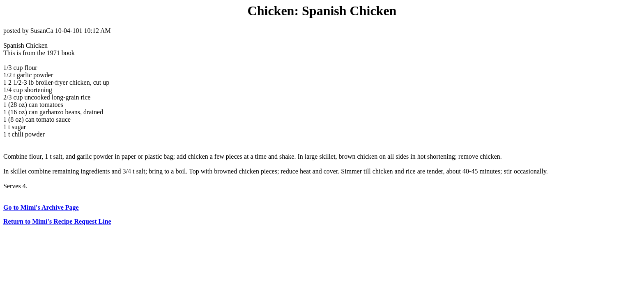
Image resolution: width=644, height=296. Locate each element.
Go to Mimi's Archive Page (41, 207)
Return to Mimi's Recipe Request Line (57, 221)
